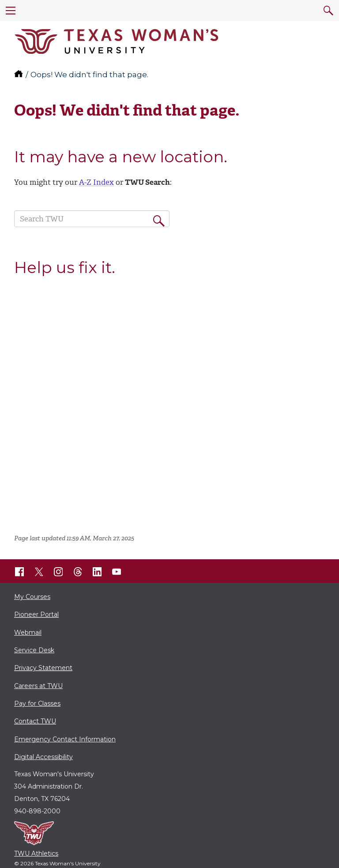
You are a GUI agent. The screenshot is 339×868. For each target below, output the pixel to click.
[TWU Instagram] (58, 572)
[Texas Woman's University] (117, 41)
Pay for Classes (37, 703)
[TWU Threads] (78, 572)
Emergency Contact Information (65, 739)
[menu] (11, 11)
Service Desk (34, 650)
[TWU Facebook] (19, 572)
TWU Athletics (36, 853)
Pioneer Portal (36, 614)
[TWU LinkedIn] (97, 572)
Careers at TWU (38, 686)
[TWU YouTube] (117, 572)
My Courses (32, 597)
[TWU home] (19, 75)
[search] (328, 11)
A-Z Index (96, 182)
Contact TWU (35, 721)
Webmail (28, 632)
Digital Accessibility (43, 757)
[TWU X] (39, 572)
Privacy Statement (43, 668)
